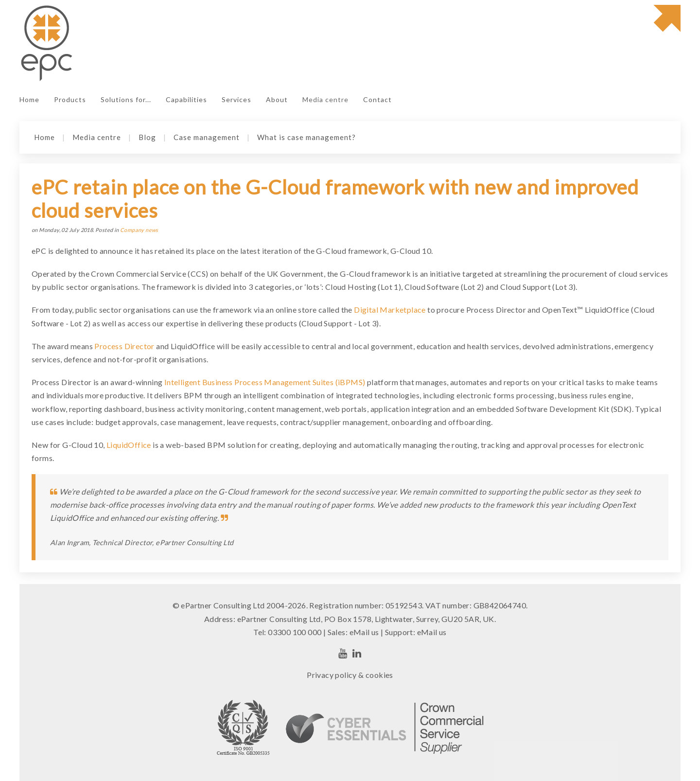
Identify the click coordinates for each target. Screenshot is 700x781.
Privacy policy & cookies (350, 675)
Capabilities (186, 99)
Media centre (325, 99)
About (277, 99)
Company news (139, 230)
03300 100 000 (295, 632)
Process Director (124, 346)
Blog (147, 137)
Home (29, 99)
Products (70, 99)
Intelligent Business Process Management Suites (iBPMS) (265, 382)
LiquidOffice (129, 445)
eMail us (364, 632)
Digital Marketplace (390, 310)
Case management (207, 137)
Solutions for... (126, 99)
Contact (377, 99)
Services (236, 99)
